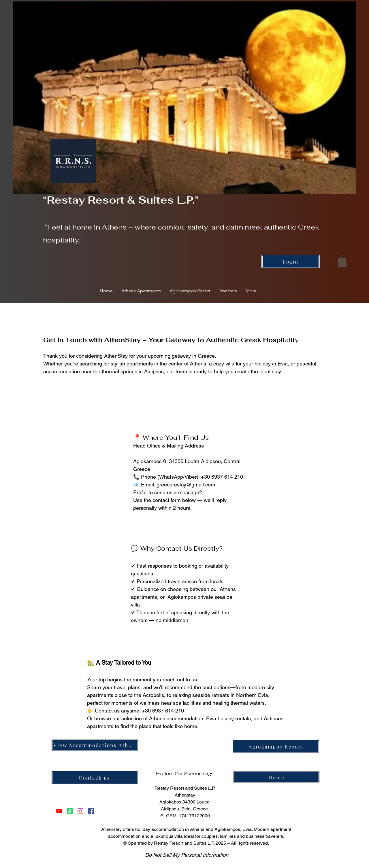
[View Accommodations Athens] (95, 745)
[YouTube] (59, 811)
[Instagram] (80, 811)
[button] (342, 261)
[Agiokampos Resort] (276, 746)
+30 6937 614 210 (222, 477)
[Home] (276, 777)
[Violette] (70, 811)
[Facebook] (91, 811)
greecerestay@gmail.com (186, 485)
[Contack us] (95, 777)
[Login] (291, 261)
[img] (270, 794)
